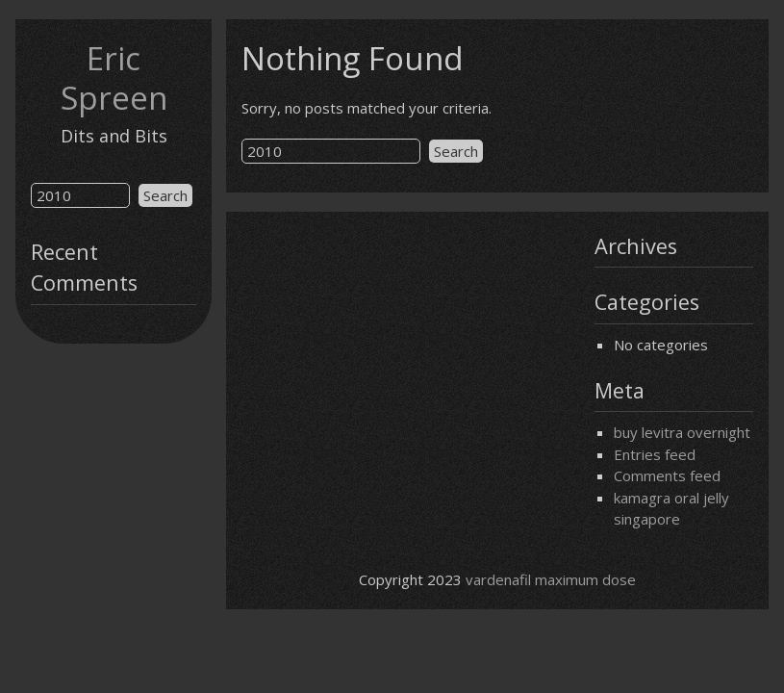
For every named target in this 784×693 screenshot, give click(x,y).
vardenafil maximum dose (551, 579)
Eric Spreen (114, 78)
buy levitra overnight (682, 432)
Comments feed (667, 475)
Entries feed (655, 454)
